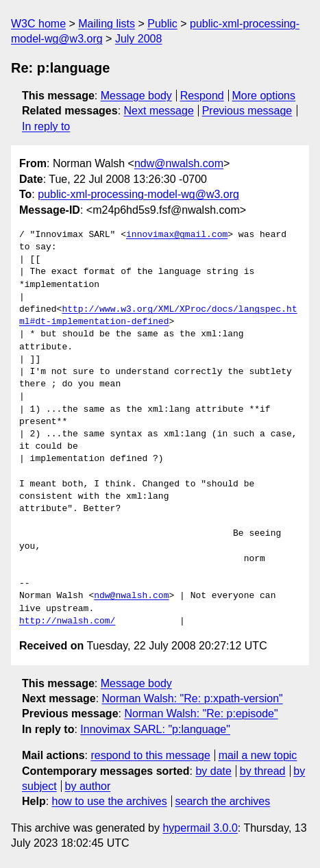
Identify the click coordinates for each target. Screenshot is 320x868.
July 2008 (139, 39)
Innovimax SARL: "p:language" (155, 729)
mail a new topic (258, 755)
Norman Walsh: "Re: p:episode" (201, 714)
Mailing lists (107, 24)
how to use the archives (110, 801)
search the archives (223, 801)
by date (213, 771)
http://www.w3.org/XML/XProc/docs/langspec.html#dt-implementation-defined (158, 316)
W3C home (38, 24)
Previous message (247, 111)
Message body (136, 96)
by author (88, 786)
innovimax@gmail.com (177, 235)
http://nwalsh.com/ (67, 621)
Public (162, 24)
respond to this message (150, 755)
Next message (159, 111)
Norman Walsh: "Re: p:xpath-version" (193, 698)
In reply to (46, 126)
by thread (263, 771)
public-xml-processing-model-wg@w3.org (138, 194)
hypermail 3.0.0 (200, 828)
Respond (202, 96)
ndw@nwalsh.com (179, 163)
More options (264, 96)
